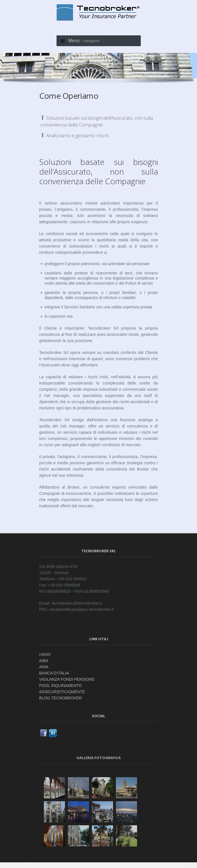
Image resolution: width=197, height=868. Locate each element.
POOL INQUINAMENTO (61, 686)
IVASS (45, 654)
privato (49, 457)
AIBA (44, 661)
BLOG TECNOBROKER (61, 698)
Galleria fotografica (98, 758)
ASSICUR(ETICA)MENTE (62, 692)
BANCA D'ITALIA (54, 673)
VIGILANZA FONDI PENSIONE (67, 679)
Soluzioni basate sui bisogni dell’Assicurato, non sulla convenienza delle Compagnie (97, 121)
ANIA (44, 667)
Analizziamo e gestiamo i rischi (74, 135)
